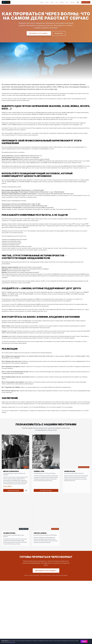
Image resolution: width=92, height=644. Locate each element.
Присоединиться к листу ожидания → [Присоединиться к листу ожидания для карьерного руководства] (46, 571)
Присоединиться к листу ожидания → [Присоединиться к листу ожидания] (39, 33)
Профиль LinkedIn (8, 486)
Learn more (13, 642)
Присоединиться (86, 2)
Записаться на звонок (13, 490)
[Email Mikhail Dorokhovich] (26, 490)
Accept (84, 641)
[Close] (90, 641)
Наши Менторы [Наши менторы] (59, 33)
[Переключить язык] (78, 2)
